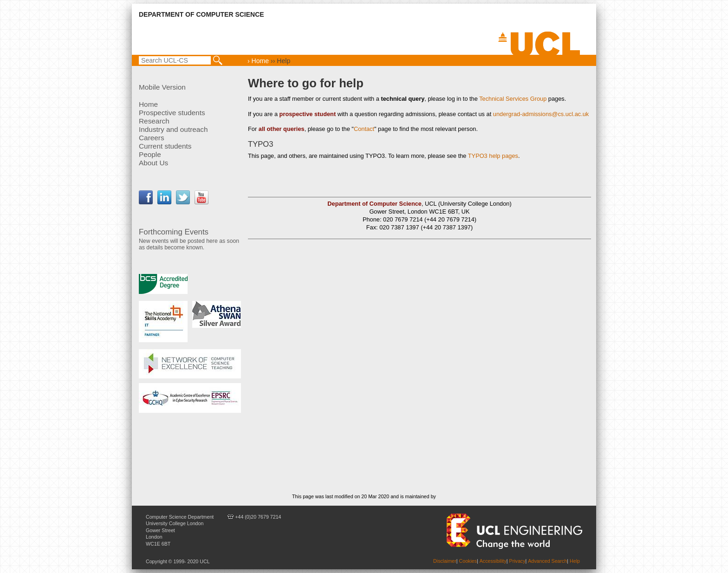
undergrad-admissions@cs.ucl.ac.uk (541, 114)
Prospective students (172, 113)
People (150, 154)
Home (148, 104)
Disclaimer (445, 561)
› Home (258, 61)
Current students (165, 146)
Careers (152, 138)
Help (575, 561)
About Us (153, 163)
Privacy (517, 561)
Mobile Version (162, 87)
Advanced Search (547, 561)
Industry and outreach (173, 129)
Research (154, 121)
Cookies (468, 561)
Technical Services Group (513, 99)
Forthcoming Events (174, 232)
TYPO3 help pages (493, 156)
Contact (364, 129)
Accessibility (493, 561)
